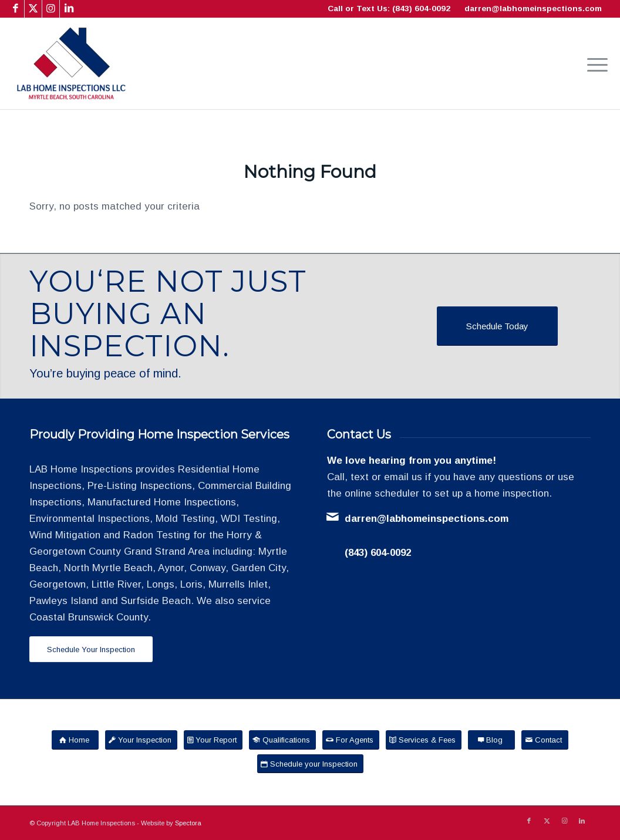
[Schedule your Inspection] (310, 764)
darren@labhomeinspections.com (533, 9)
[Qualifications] (282, 740)
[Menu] (594, 64)
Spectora (188, 823)
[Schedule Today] (497, 326)
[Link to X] (33, 9)
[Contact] (545, 740)
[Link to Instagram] (51, 9)
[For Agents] (351, 740)
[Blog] (491, 740)
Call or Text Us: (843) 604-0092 (389, 9)
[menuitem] (594, 64)
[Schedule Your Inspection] (91, 650)
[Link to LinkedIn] (69, 9)
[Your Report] (213, 740)
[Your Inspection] (141, 740)
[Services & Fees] (424, 740)
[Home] (75, 740)
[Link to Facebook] (16, 9)
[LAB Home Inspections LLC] (71, 64)
